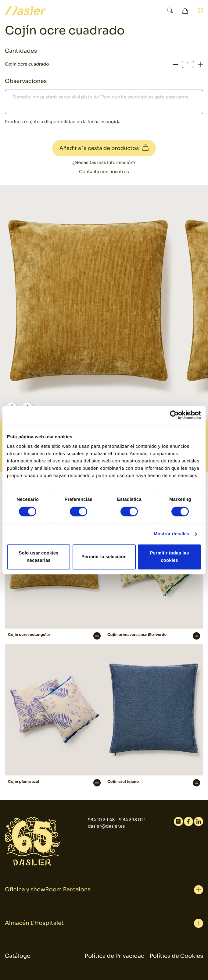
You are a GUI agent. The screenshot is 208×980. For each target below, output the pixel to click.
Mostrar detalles (172, 534)
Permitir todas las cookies (170, 557)
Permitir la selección (104, 557)
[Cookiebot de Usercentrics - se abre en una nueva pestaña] (174, 415)
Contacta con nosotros (104, 172)
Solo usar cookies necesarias (38, 557)
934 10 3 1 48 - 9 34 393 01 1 (117, 820)
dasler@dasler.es (106, 826)
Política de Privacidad (115, 956)
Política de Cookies (176, 956)
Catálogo (18, 956)
